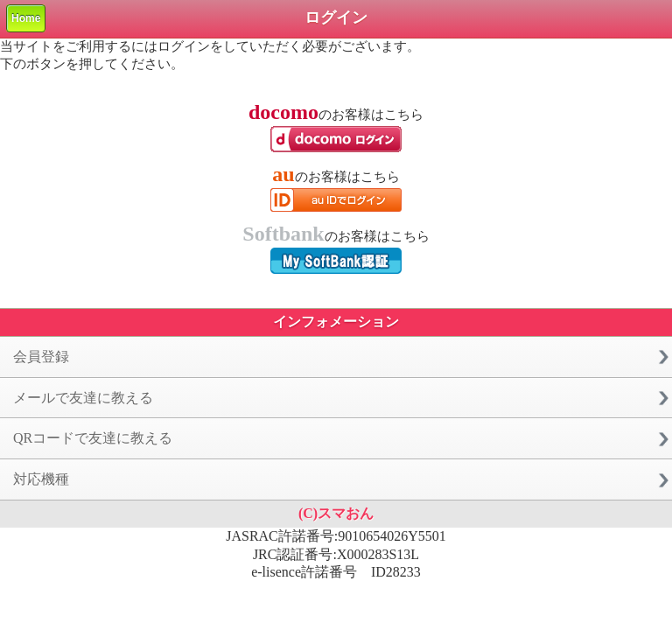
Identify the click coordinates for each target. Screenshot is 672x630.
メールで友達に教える (83, 398)
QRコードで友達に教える (93, 438)
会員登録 (41, 357)
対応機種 (41, 479)
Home (26, 18)
